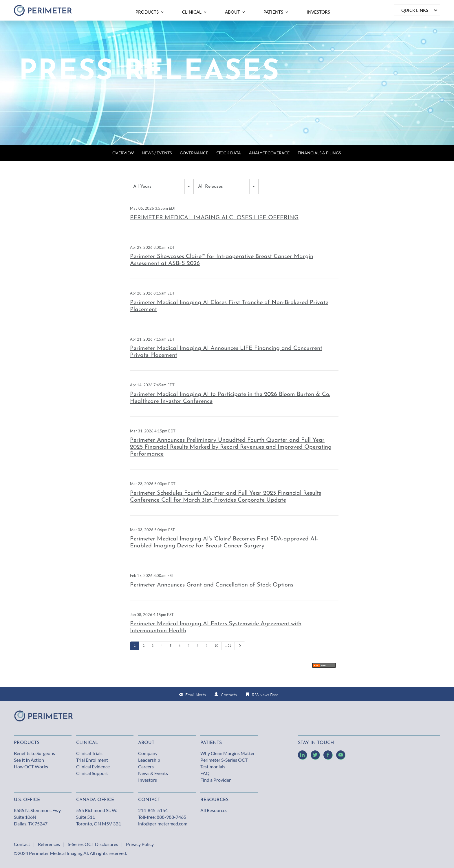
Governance (194, 153)
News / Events (157, 153)
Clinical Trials (89, 753)
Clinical (87, 743)
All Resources (214, 810)
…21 (228, 646)
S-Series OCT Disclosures (93, 844)
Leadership (149, 760)
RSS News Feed (265, 695)
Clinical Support (92, 773)
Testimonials (213, 766)
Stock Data (229, 153)
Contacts (229, 695)
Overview (123, 153)
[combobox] (162, 186)
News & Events (153, 773)
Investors (148, 780)
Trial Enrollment (92, 760)
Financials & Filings (319, 153)
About (146, 743)
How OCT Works (31, 766)
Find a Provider (216, 780)
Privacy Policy (140, 844)
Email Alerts (196, 695)
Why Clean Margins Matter (228, 753)
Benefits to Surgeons (34, 753)
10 (216, 646)
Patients (211, 743)
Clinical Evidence (93, 766)
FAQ (205, 773)
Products (27, 743)
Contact (22, 844)
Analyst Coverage (269, 153)
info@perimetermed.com (163, 824)
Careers (146, 766)
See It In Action (29, 760)
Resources (214, 800)
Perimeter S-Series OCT (224, 760)
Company (148, 753)
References (49, 844)
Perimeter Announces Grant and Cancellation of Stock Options (212, 585)
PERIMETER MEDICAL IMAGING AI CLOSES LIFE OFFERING (214, 218)
